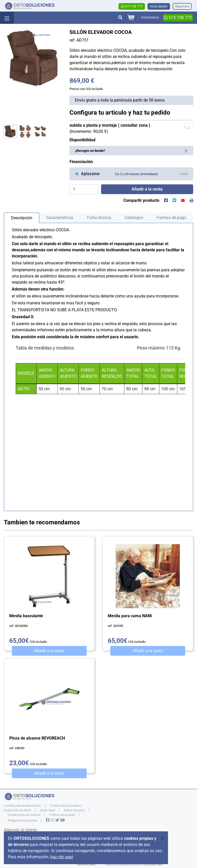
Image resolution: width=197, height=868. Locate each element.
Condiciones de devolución (22, 806)
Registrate (182, 6)
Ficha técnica (99, 218)
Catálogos (134, 218)
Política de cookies (62, 815)
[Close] (162, 839)
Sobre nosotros (74, 810)
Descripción (22, 218)
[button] (184, 174)
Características (60, 218)
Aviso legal (48, 810)
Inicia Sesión (159, 6)
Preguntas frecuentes (22, 821)
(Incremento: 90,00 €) (110, 128)
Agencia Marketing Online (123, 864)
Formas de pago (171, 218)
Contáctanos (150, 17)
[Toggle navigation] (7, 18)
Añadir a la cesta (49, 651)
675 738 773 (132, 6)
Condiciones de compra (24, 815)
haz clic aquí (62, 857)
